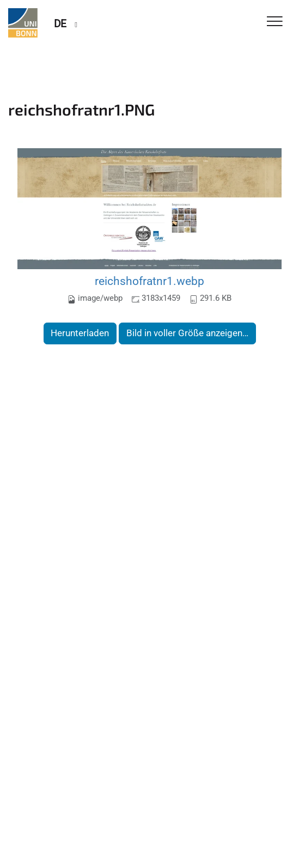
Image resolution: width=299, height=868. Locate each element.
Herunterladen (80, 333)
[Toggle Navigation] (275, 22)
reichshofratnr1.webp (149, 281)
